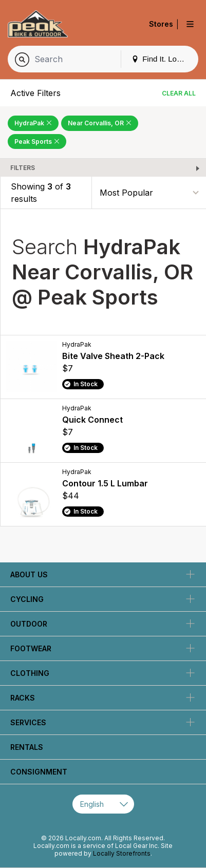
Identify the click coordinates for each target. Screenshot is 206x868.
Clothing (30, 673)
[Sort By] (149, 193)
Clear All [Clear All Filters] (179, 93)
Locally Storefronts (122, 853)
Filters (23, 168)
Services (28, 722)
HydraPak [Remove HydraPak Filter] (33, 123)
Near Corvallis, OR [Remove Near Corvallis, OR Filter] (100, 123)
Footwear (31, 648)
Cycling (27, 599)
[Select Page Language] (103, 804)
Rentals (27, 747)
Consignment (39, 772)
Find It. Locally (162, 59)
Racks (23, 698)
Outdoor (29, 624)
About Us (29, 574)
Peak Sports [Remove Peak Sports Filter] (37, 141)
